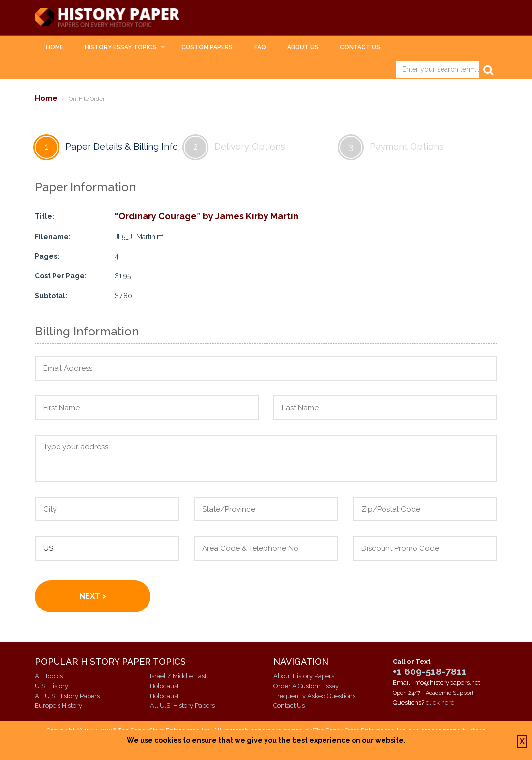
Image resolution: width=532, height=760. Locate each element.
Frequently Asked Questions (314, 696)
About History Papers (304, 676)
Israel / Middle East (178, 676)
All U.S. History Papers (67, 696)
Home (55, 47)
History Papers (112, 18)
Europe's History (59, 706)
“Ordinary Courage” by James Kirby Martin (207, 217)
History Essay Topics (120, 47)
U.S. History (52, 686)
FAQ (260, 47)
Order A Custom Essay (306, 686)
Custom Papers (207, 47)
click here (440, 703)
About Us (303, 47)
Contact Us (360, 47)
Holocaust (164, 686)
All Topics (49, 676)
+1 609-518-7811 (430, 671)
